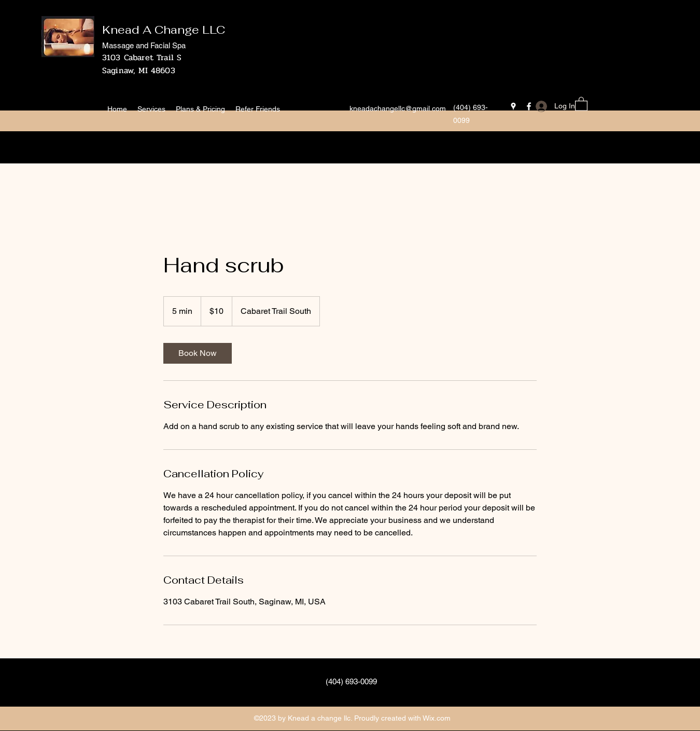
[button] (581, 104)
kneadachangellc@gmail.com (398, 108)
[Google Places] (513, 106)
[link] (198, 353)
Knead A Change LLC (164, 30)
